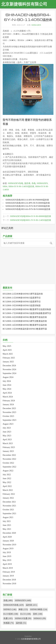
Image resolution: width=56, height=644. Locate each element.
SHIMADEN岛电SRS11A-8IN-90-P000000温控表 (27, 200)
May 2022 (7, 482)
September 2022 (9, 467)
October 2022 (8, 463)
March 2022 (8, 490)
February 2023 (9, 447)
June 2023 (7, 432)
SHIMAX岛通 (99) (23, 618)
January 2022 (8, 498)
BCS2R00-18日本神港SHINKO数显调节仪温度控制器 (27, 309)
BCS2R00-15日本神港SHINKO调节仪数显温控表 (25, 321)
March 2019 (8, 568)
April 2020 (7, 537)
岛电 (34, 183)
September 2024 (9, 373)
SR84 (5, 186)
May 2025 (7, 346)
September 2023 (9, 420)
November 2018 (9, 584)
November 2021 (9, 506)
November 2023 (9, 412)
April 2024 (7, 393)
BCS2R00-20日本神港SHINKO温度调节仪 (22, 302)
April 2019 (7, 564)
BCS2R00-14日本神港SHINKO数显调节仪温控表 (25, 325)
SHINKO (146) (10, 609)
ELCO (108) (26, 614)
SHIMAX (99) (40, 618)
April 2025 (7, 350)
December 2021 (9, 502)
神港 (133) (23, 609)
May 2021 (7, 529)
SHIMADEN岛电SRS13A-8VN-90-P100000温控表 (28, 206)
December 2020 (9, 533)
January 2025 (8, 362)
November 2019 (9, 545)
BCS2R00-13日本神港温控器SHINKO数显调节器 (25, 329)
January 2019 (8, 576)
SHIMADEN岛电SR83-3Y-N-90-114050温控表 (31, 220)
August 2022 (8, 471)
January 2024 (8, 405)
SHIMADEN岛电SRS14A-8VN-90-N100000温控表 (28, 209)
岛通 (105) (8, 618)
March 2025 (8, 354)
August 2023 (8, 424)
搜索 (51, 243)
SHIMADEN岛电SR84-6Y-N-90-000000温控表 (31, 216)
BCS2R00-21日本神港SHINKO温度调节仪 (22, 298)
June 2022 (7, 478)
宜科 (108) (38, 614)
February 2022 (9, 494)
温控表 (27, 183)
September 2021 (9, 514)
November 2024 (9, 369)
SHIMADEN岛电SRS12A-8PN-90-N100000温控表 (28, 203)
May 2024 (7, 389)
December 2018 (9, 580)
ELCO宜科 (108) (11, 614)
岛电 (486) (8, 601)
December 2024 (9, 366)
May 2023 (7, 436)
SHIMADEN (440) (23, 601)
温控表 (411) (31, 605)
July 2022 (7, 475)
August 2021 (8, 517)
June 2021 (7, 525)
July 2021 (7, 521)
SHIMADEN (36, 25)
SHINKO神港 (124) (39, 609)
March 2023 (8, 443)
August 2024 (8, 377)
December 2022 (9, 455)
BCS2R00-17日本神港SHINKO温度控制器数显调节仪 (27, 313)
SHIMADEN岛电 (16, 183)
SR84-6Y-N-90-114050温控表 (21, 186)
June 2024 (7, 385)
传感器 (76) (9, 623)
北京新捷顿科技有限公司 (24, 4)
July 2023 (7, 428)
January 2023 (8, 451)
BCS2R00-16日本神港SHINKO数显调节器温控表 (25, 317)
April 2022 (7, 486)
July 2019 (7, 552)
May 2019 (7, 560)
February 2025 (9, 358)
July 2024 (7, 381)
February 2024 (9, 401)
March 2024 (8, 397)
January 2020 (8, 541)
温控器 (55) (21, 623)
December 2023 (9, 408)
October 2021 (8, 510)
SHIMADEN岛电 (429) (14, 605)
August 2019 (8, 549)
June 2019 (7, 556)
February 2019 (9, 572)
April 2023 (7, 440)
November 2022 (9, 459)
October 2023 (8, 416)
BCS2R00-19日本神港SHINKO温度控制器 (22, 306)
